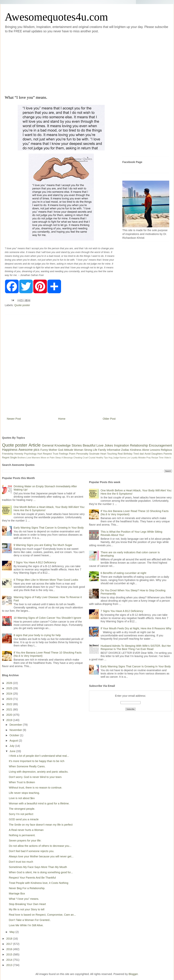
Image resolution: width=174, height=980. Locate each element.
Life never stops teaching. (24, 793)
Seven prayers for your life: (25, 841)
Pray (149, 458)
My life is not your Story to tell (27, 909)
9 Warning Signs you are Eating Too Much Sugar (43, 545)
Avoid (148, 454)
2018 (10, 939)
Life (95, 450)
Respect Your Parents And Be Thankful (32, 878)
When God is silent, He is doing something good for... (41, 872)
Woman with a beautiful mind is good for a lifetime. (39, 803)
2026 (10, 683)
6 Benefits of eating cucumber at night (123, 573)
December (16, 725)
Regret (6, 458)
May (12, 932)
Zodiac (125, 450)
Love (100, 445)
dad (142, 454)
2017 (10, 944)
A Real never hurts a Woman (26, 830)
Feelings (64, 454)
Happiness (10, 450)
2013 (10, 965)
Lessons (155, 450)
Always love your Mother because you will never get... (41, 856)
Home (62, 419)
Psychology (30, 454)
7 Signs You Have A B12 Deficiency (35, 562)
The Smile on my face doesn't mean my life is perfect (41, 825)
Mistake (142, 458)
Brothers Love (24, 458)
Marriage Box (17, 893)
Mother (53, 450)
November (16, 730)
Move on (45, 458)
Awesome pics (29, 450)
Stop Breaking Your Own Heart (27, 904)
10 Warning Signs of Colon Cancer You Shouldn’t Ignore (47, 618)
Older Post (109, 419)
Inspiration (121, 445)
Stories (77, 445)
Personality (82, 454)
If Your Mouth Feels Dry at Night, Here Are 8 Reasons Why (136, 628)
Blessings (68, 458)
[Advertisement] (28, 64)
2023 (10, 699)
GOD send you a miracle (24, 819)
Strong (88, 450)
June (13, 751)
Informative (114, 450)
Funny (44, 450)
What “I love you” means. (24, 899)
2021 (10, 709)
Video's (168, 458)
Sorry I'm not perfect (21, 814)
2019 (10, 720)
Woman (79, 450)
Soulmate (94, 454)
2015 (10, 954)
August (14, 741)
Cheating (78, 458)
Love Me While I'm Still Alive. (26, 925)
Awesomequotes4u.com (56, 17)
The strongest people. (22, 809)
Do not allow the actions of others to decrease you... (40, 846)
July (12, 746)
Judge (116, 458)
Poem (72, 454)
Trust (55, 454)
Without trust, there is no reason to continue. (35, 788)
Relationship (139, 445)
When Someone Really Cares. (27, 766)
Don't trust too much (21, 862)
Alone (146, 450)
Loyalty (134, 458)
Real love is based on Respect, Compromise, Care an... (42, 915)
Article (35, 445)
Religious (166, 450)
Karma (123, 458)
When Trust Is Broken (22, 782)
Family (102, 450)
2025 (10, 688)
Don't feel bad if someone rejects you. (32, 851)
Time (161, 458)
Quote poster (22, 305)
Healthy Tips (102, 458)
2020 (10, 715)
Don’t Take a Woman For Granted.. (30, 920)
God (61, 450)
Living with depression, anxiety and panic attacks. (39, 772)
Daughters (157, 454)
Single (13, 458)
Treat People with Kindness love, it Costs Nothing (39, 883)
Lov (128, 458)
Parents (168, 454)
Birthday (128, 454)
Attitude (69, 450)
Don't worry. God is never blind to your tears (35, 777)
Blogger (133, 974)
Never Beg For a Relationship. (27, 888)
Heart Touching (109, 454)
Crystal (92, 458)
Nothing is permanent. (22, 835)
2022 (10, 704)
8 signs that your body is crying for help (37, 635)
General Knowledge (56, 445)
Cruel (85, 458)
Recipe (155, 458)
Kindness (136, 450)
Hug (110, 458)
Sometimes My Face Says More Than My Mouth (38, 867)
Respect (47, 454)
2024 (10, 694)
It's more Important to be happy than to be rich (37, 761)
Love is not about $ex (22, 798)
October (15, 735)
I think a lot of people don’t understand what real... (39, 756)
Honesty (19, 454)
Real (120, 454)
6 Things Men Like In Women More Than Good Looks (46, 580)
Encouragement (160, 445)
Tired (136, 454)
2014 (10, 960)
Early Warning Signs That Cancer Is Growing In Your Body (49, 528)
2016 (10, 949)
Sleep (58, 458)
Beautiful (89, 445)
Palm (52, 458)
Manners (36, 458)
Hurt (40, 454)
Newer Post (14, 419)
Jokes (109, 445)
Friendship (8, 454)
